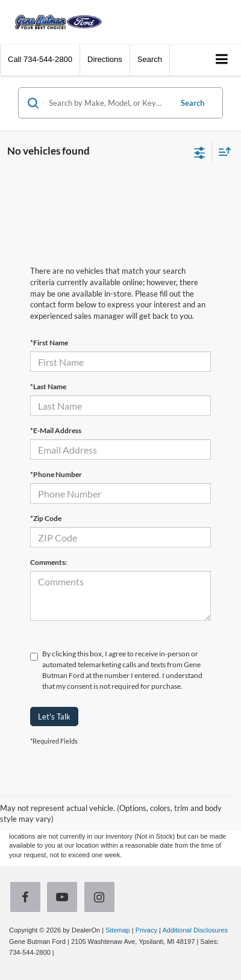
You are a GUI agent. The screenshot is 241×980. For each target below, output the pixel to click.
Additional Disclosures (195, 930)
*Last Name (48, 387)
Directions (105, 59)
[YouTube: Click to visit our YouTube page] (64, 898)
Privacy (146, 930)
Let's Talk (54, 717)
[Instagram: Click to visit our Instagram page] (102, 898)
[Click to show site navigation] (222, 60)
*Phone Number (56, 474)
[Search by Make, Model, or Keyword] (108, 103)
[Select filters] (200, 152)
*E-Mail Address (56, 430)
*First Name (49, 343)
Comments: (49, 562)
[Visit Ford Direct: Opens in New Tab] (59, 952)
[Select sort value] (222, 151)
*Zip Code (46, 518)
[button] (40, 59)
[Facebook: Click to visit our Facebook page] (28, 898)
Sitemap (118, 930)
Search (192, 103)
